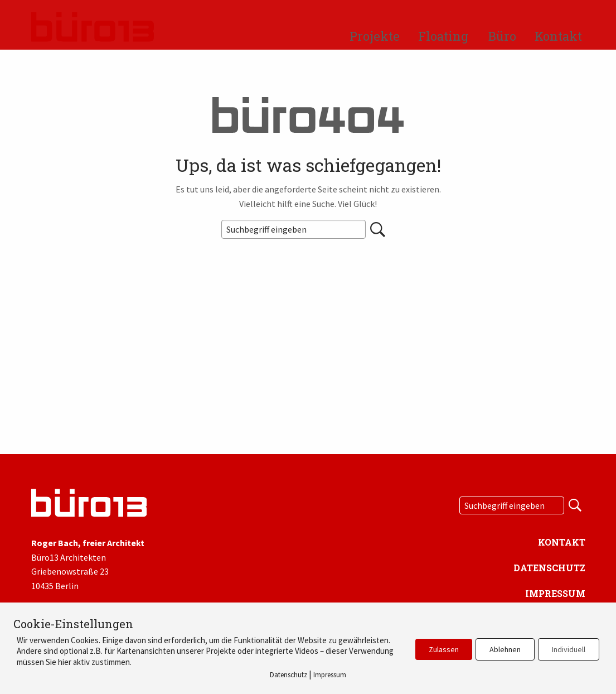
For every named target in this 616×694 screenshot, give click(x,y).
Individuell (569, 649)
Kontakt (562, 542)
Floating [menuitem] (443, 36)
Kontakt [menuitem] (558, 36)
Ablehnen (505, 649)
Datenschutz (549, 568)
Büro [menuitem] (502, 36)
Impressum (555, 593)
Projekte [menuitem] (375, 36)
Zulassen (444, 649)
